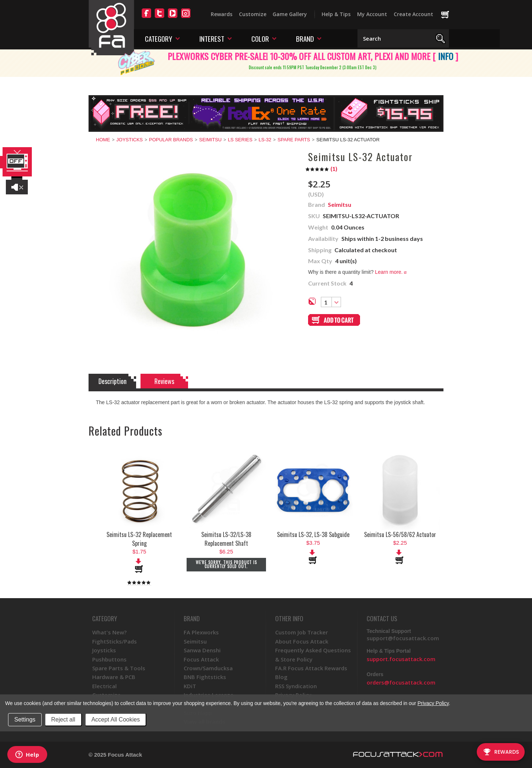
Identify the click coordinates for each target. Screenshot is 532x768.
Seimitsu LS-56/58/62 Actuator (400, 534)
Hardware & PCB (114, 677)
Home (103, 140)
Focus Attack (201, 659)
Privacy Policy (433, 703)
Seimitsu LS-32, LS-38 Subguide (313, 534)
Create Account (413, 14)
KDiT (190, 686)
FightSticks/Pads (115, 641)
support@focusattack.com (403, 638)
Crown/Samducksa (208, 668)
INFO (446, 56)
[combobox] (331, 302)
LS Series (240, 140)
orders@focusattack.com (401, 682)
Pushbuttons (109, 659)
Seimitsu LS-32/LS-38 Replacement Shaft (226, 539)
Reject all (63, 719)
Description (113, 381)
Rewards (222, 14)
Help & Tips (336, 14)
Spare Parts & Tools (119, 668)
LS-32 (265, 140)
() (321, 169)
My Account (372, 14)
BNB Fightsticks (205, 677)
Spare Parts (294, 140)
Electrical (104, 686)
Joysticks (130, 140)
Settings (25, 719)
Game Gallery (290, 14)
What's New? (109, 632)
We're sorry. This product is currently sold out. (226, 564)
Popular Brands (171, 140)
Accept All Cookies (116, 719)
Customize (253, 14)
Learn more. (391, 272)
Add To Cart (139, 566)
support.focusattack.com (401, 659)
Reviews (164, 381)
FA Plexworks (201, 632)
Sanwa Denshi (202, 650)
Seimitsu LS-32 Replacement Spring (139, 539)
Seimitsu (210, 140)
